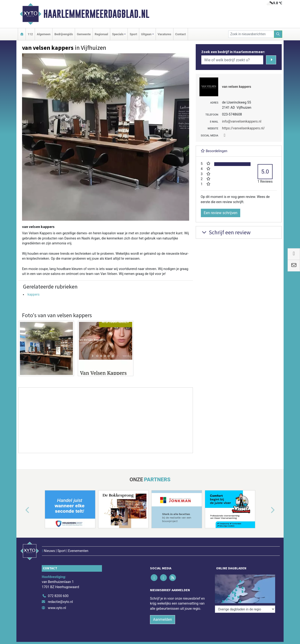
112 (30, 34)
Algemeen (44, 34)
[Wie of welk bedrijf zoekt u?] (232, 60)
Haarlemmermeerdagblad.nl (96, 14)
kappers (33, 295)
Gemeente (84, 34)
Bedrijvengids (64, 34)
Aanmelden (163, 619)
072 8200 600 (58, 596)
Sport (133, 34)
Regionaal (101, 34)
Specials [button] (118, 34)
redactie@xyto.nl (60, 602)
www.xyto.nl (57, 608)
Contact (181, 34)
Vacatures (165, 34)
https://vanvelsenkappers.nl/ (243, 128)
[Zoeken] (278, 34)
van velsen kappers (236, 87)
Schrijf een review (226, 232)
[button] (22, 510)
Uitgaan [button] (146, 34)
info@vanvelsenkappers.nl (242, 121)
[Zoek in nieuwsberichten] (251, 34)
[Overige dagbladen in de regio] (245, 609)
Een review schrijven (221, 213)
